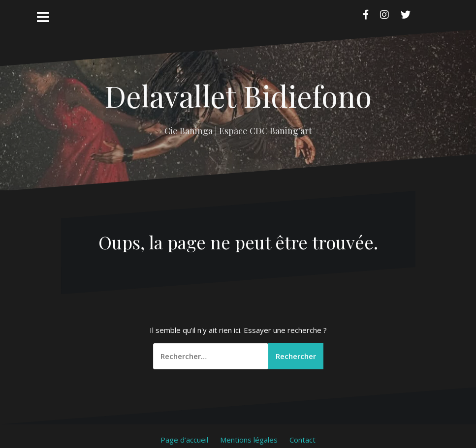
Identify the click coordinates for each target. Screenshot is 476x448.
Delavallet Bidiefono (238, 95)
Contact (302, 440)
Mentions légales (249, 440)
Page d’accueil (184, 440)
